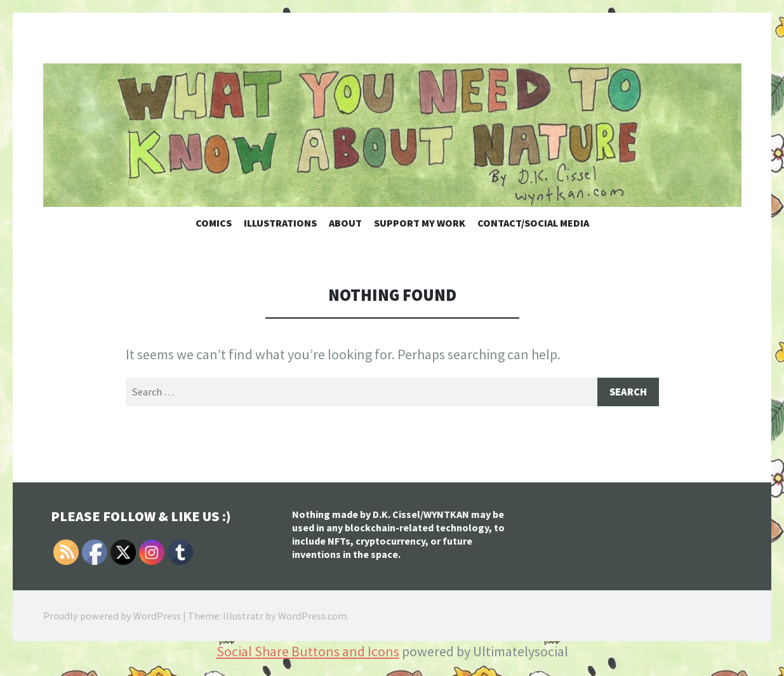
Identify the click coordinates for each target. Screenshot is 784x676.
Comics (214, 223)
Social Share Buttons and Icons (308, 653)
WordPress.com (312, 617)
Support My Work (420, 223)
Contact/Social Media (533, 223)
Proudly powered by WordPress (112, 617)
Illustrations (280, 223)
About (345, 223)
